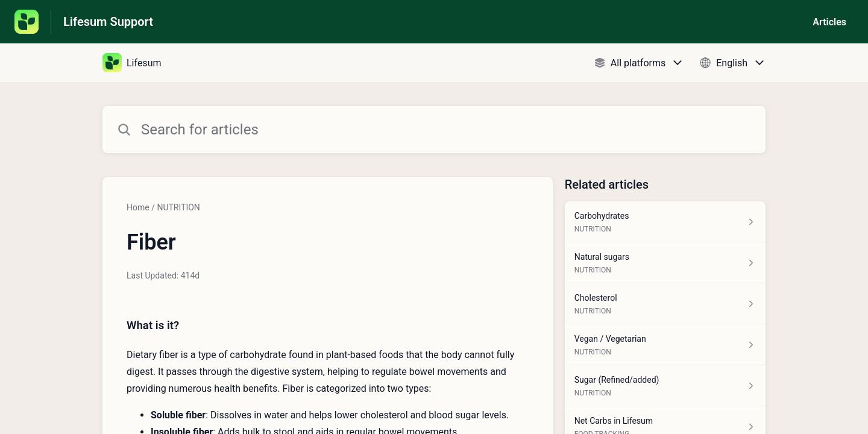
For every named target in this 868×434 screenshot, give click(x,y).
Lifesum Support (108, 22)
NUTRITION (178, 207)
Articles (829, 22)
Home (138, 207)
